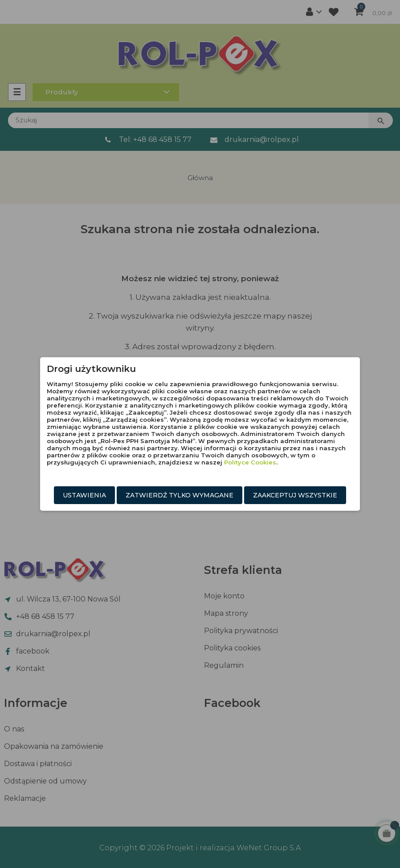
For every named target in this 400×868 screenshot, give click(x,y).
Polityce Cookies (250, 462)
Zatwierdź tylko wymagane (180, 495)
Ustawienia (84, 495)
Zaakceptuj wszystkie (295, 495)
